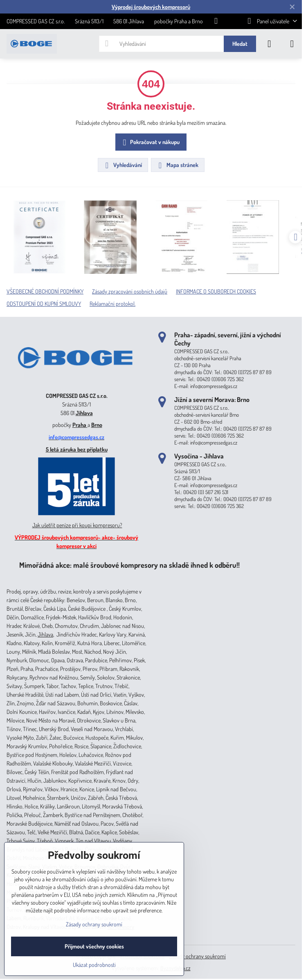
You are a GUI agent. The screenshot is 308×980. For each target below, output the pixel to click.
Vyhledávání (123, 165)
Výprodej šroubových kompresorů (151, 7)
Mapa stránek (177, 165)
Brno (97, 425)
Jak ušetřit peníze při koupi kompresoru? (77, 525)
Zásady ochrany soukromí (198, 956)
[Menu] (292, 44)
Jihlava (84, 413)
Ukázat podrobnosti (94, 965)
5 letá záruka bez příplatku (77, 449)
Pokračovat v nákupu (150, 143)
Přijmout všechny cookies (94, 946)
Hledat (240, 44)
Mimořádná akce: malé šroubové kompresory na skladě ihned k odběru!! (129, 565)
